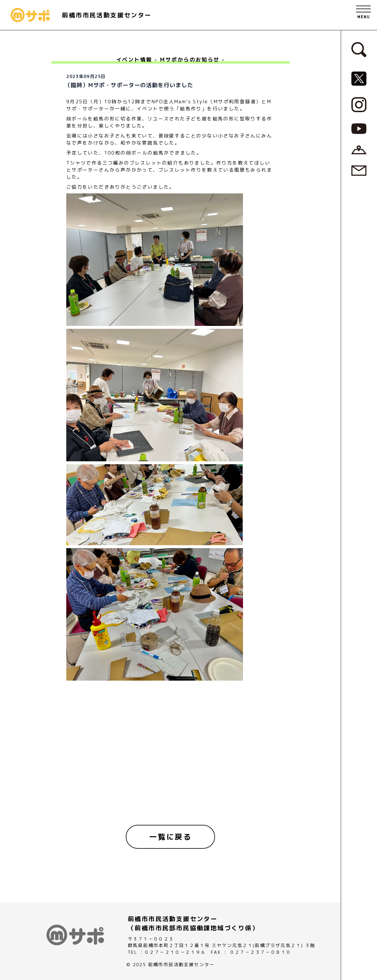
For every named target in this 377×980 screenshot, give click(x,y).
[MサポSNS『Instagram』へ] (359, 104)
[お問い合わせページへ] (359, 170)
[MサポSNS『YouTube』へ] (359, 128)
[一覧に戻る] (171, 837)
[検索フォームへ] (359, 49)
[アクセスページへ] (359, 149)
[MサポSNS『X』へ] (359, 78)
